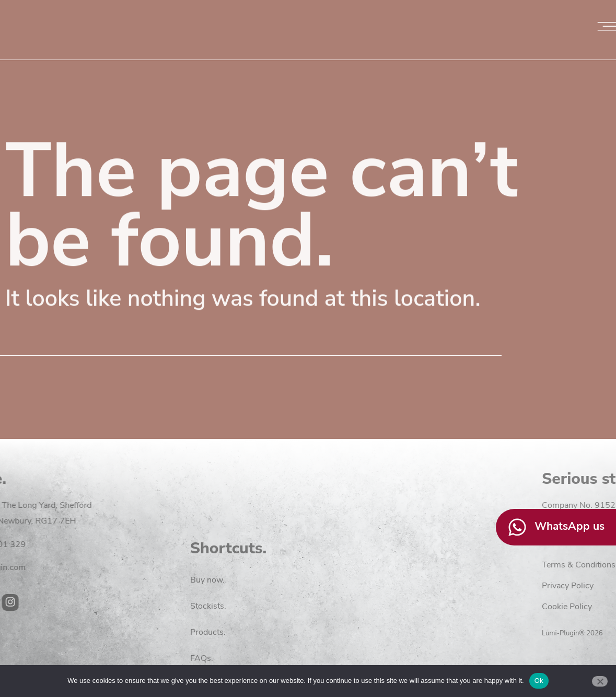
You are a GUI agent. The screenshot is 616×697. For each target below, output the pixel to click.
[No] (600, 681)
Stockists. (208, 662)
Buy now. (207, 636)
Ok (539, 681)
